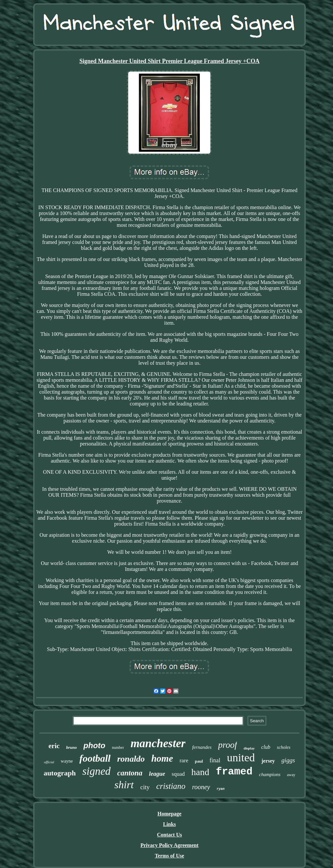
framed (234, 772)
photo (95, 745)
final (215, 760)
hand (200, 772)
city (145, 787)
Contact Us (169, 835)
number (118, 748)
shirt (124, 785)
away (291, 775)
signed (96, 771)
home (162, 758)
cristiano (171, 786)
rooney (201, 787)
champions (270, 774)
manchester (158, 743)
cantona (130, 773)
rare (184, 760)
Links (169, 824)
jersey (268, 761)
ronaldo (131, 759)
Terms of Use (169, 856)
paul (199, 761)
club (266, 747)
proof (228, 745)
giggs (288, 760)
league (157, 774)
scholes (284, 747)
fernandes (202, 747)
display (249, 748)
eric (54, 746)
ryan (221, 789)
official (49, 762)
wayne (67, 761)
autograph (60, 773)
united (241, 758)
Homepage (169, 814)
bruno (71, 747)
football (95, 758)
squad (178, 774)
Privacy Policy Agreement (169, 845)
